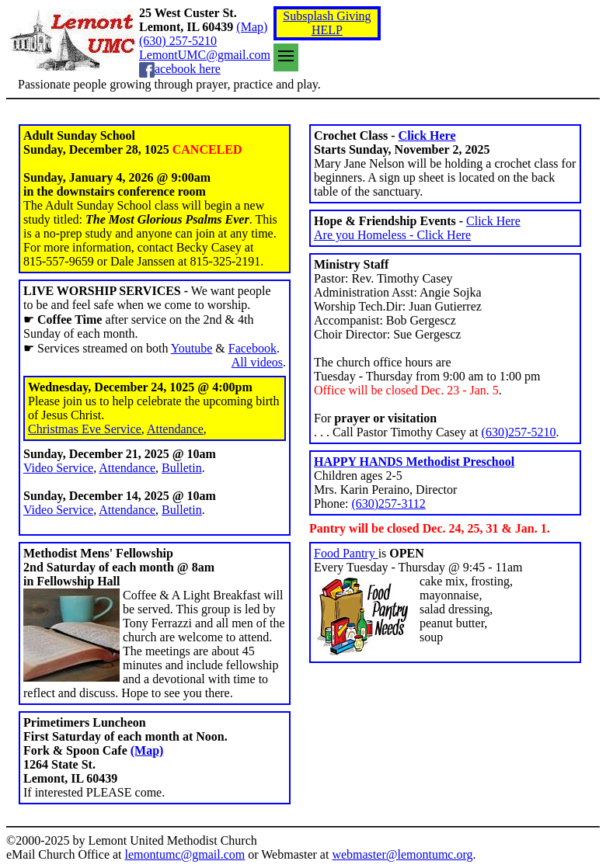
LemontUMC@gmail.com (205, 55)
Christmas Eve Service (85, 429)
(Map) (252, 27)
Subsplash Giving (327, 16)
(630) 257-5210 (178, 41)
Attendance (175, 429)
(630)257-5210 (519, 432)
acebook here (188, 69)
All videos (257, 362)
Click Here (427, 135)
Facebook (252, 348)
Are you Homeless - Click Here (392, 235)
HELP (327, 30)
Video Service (58, 468)
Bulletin (182, 468)
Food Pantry (346, 553)
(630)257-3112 (388, 503)
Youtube (192, 348)
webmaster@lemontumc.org (402, 854)
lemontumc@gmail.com (185, 854)
